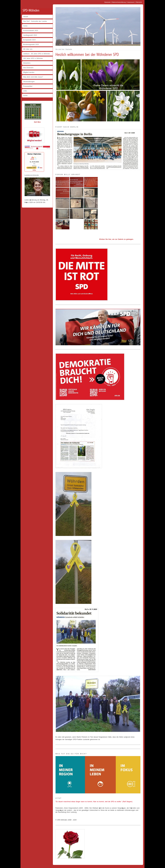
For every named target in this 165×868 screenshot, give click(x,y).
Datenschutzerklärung (119, 2)
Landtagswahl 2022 (30, 35)
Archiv (25, 96)
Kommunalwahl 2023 (31, 31)
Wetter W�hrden (34, 154)
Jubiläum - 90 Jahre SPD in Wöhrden (37, 54)
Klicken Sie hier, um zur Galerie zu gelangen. (116, 239)
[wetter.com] (31, 168)
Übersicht (139, 2)
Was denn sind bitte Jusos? (33, 77)
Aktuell (26, 17)
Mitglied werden (29, 72)
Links (25, 91)
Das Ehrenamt (28, 68)
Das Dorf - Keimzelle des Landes (35, 21)
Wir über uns (28, 49)
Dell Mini (37, 122)
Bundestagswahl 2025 (31, 44)
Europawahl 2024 (29, 40)
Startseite (107, 2)
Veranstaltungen (29, 82)
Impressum (131, 2)
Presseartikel (28, 86)
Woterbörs (27, 63)
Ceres (25, 26)
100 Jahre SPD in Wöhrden (33, 58)
